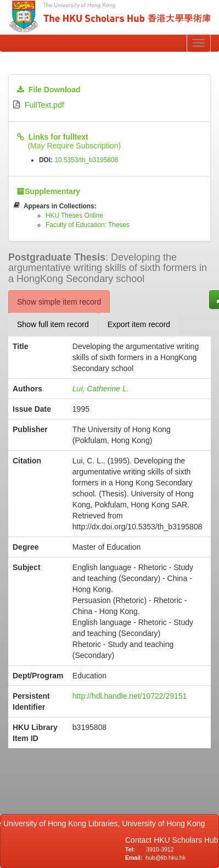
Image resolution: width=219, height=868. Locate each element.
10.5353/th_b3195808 (86, 160)
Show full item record (53, 324)
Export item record (139, 324)
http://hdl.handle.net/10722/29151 (130, 696)
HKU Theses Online (74, 215)
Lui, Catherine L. (101, 389)
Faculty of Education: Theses (88, 225)
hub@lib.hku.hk (165, 858)
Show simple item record (59, 302)
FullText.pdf (44, 105)
